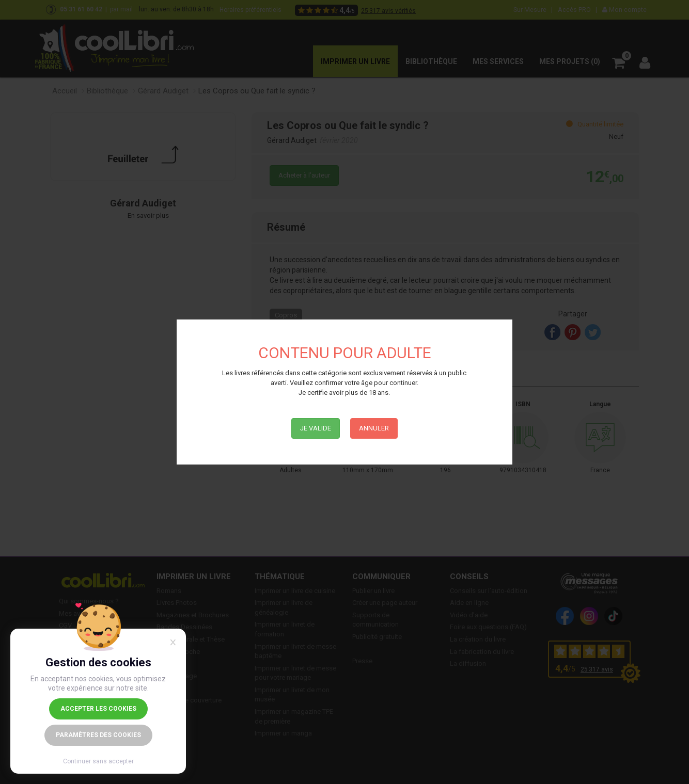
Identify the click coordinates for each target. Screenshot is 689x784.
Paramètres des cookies (98, 735)
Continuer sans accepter (98, 761)
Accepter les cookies (98, 709)
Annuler (374, 428)
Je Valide (316, 428)
